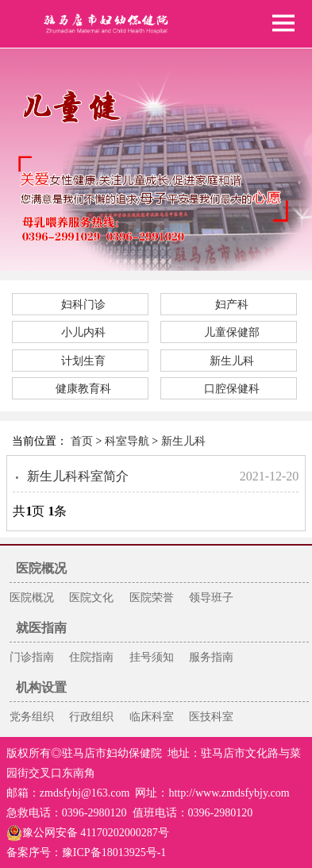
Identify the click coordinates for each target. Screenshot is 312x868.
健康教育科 (83, 389)
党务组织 (32, 717)
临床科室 (152, 717)
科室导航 (127, 441)
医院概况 (32, 598)
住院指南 (91, 657)
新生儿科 (232, 361)
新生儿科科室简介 (78, 476)
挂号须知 (152, 657)
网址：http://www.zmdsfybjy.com (212, 793)
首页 (82, 441)
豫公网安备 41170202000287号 (88, 833)
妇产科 (232, 305)
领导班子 (211, 598)
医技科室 (211, 717)
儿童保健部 (232, 332)
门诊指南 (32, 657)
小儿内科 (83, 332)
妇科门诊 (83, 305)
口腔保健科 (232, 389)
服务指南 (211, 657)
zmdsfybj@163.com (85, 793)
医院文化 (91, 598)
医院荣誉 (152, 598)
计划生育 (83, 361)
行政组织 (91, 717)
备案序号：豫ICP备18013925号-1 (86, 853)
